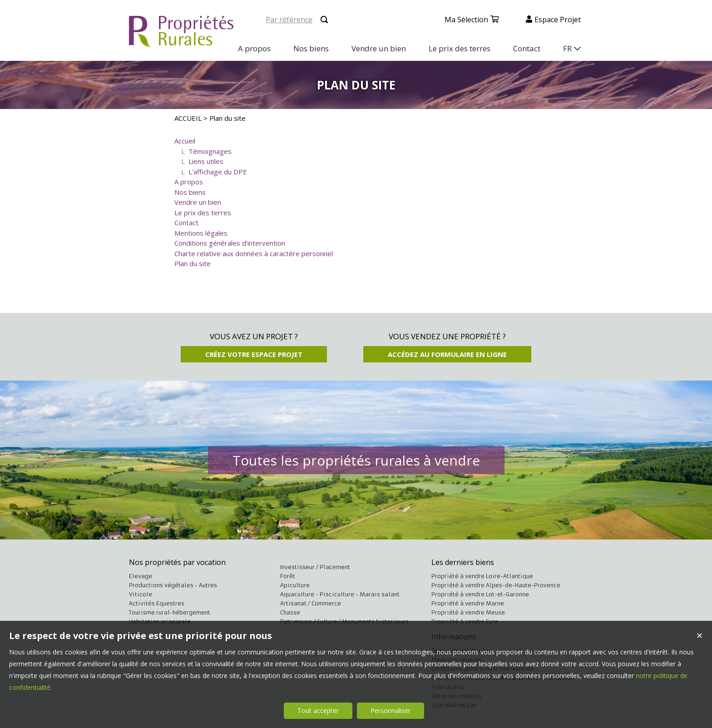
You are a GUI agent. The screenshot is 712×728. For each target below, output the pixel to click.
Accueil (185, 141)
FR (567, 48)
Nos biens (190, 192)
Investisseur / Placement (315, 567)
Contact (186, 223)
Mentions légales (201, 233)
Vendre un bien (198, 202)
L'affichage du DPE (218, 172)
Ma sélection (466, 20)
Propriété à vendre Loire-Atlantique (482, 576)
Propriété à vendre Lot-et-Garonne (480, 594)
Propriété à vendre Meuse (468, 612)
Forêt (288, 576)
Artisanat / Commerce (311, 603)
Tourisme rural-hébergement (170, 612)
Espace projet (558, 20)
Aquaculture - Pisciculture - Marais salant (340, 594)
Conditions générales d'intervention (230, 243)
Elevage (141, 576)
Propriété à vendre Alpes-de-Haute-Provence (496, 585)
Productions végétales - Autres (173, 585)
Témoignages (210, 151)
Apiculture (295, 585)
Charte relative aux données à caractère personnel (254, 253)
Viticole (141, 594)
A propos (189, 182)
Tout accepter (318, 711)
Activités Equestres (157, 603)
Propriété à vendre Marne (468, 603)
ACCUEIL (188, 118)
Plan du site (193, 263)
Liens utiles (206, 161)
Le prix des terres (203, 213)
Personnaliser (391, 711)
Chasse (290, 612)
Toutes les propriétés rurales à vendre (356, 460)
